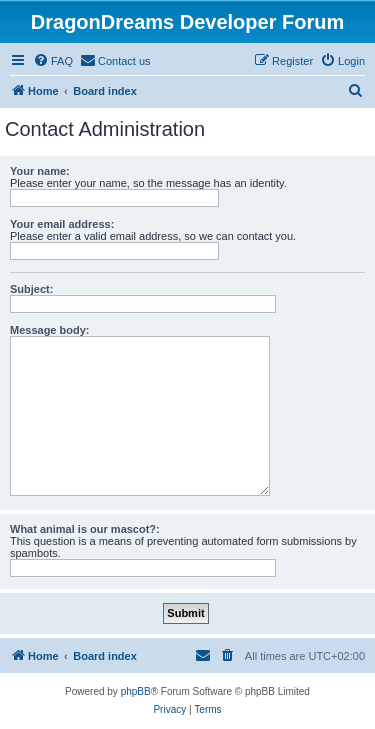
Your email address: (62, 224)
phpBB (136, 691)
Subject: (31, 289)
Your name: (40, 171)
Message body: (49, 330)
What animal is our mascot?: (85, 529)
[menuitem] (53, 61)
